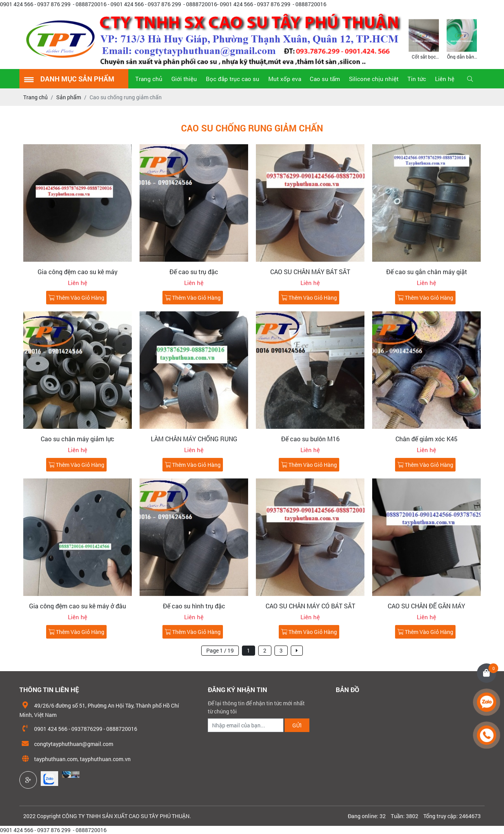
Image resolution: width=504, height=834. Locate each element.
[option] (424, 39)
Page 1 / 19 (220, 650)
